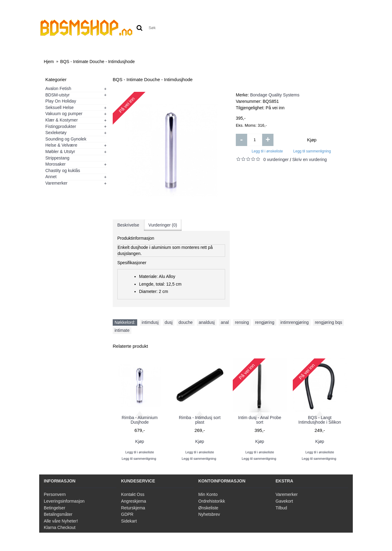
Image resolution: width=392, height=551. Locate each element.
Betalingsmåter (58, 514)
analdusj (207, 322)
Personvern (55, 494)
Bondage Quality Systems (275, 95)
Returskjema (133, 508)
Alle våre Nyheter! (61, 521)
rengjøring (265, 322)
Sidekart (129, 521)
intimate (122, 330)
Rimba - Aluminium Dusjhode (139, 420)
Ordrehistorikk (212, 501)
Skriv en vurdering (309, 159)
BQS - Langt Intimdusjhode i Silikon (320, 420)
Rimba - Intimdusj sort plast (200, 420)
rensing (242, 322)
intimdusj (150, 322)
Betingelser (55, 508)
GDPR (127, 514)
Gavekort (284, 501)
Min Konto (208, 494)
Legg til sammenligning (312, 151)
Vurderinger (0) (163, 225)
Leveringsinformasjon (64, 501)
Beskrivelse (128, 225)
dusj (169, 322)
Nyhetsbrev (209, 514)
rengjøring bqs (329, 322)
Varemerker (287, 494)
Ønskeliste (208, 508)
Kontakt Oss (133, 494)
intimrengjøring (295, 322)
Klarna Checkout (60, 527)
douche (186, 322)
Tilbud (281, 508)
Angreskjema (134, 501)
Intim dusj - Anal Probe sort (260, 420)
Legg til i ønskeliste (267, 151)
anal (225, 322)
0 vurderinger (276, 159)
